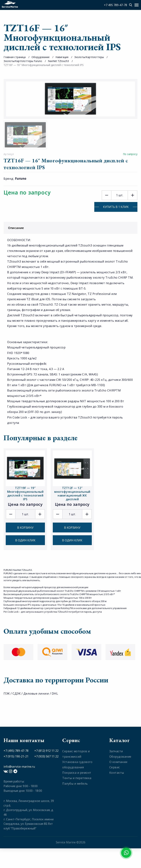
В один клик (25, 540)
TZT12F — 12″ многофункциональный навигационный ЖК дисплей (72, 494)
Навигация (62, 57)
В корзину (25, 528)
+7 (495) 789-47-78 (16, 751)
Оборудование (41, 57)
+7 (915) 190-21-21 (16, 756)
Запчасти (116, 751)
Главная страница (15, 57)
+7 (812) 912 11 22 (46, 751)
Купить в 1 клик (116, 207)
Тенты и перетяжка (77, 778)
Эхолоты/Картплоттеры (89, 57)
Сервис (115, 767)
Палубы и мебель (75, 784)
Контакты (117, 773)
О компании (118, 762)
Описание (71, 228)
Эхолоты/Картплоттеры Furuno (23, 61)
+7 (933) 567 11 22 (46, 756)
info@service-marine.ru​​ (19, 767)
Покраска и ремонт (77, 773)
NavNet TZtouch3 (58, 61)
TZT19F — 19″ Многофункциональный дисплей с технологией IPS (25, 494)
